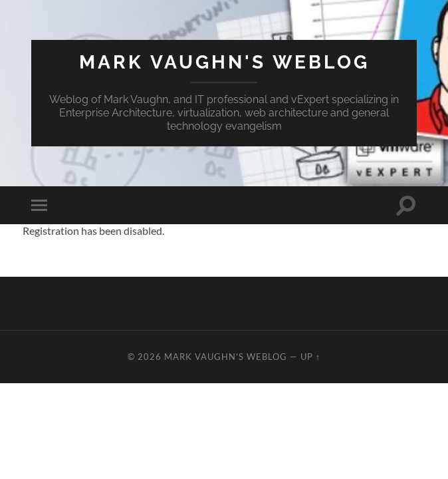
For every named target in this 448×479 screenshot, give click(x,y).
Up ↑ (310, 357)
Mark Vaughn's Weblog (224, 62)
